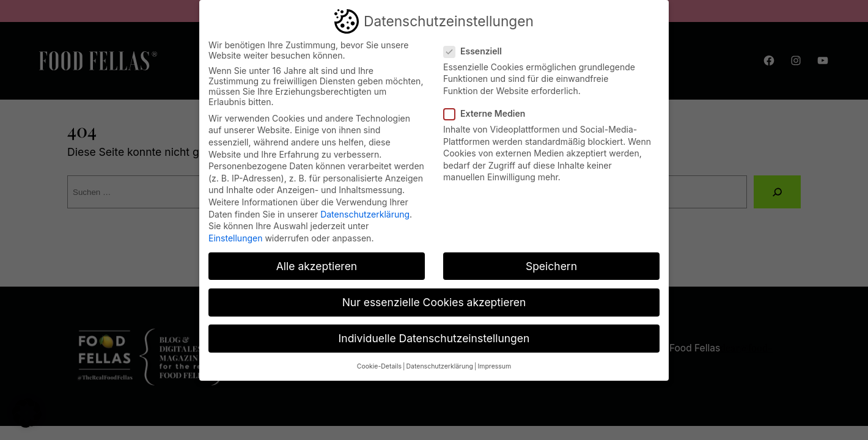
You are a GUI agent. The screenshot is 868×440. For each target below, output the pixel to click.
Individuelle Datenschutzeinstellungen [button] (434, 338)
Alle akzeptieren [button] (317, 266)
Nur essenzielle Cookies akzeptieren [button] (434, 302)
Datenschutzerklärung (365, 214)
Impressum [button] (494, 366)
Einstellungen (235, 237)
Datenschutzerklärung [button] (439, 366)
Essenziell (478, 50)
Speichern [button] (551, 266)
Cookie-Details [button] (379, 366)
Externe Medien (489, 113)
